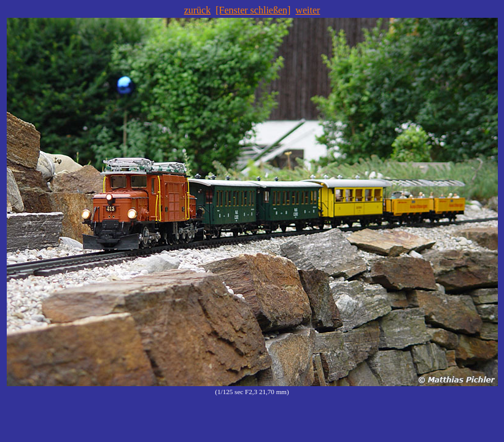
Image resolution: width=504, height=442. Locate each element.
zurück (198, 10)
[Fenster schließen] (253, 10)
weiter (308, 10)
